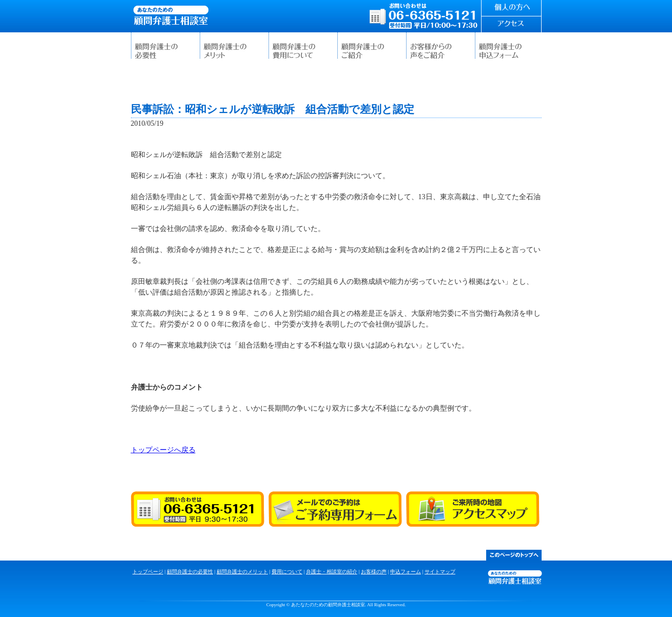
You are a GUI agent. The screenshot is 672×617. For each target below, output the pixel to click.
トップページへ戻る (163, 450)
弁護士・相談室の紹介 (372, 46)
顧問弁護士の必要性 (165, 46)
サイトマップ (440, 572)
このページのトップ (514, 555)
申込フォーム (509, 46)
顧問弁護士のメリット (234, 46)
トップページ (148, 572)
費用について (303, 46)
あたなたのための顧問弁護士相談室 (171, 15)
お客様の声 (440, 46)
